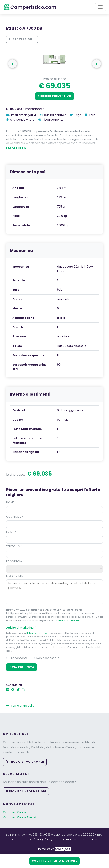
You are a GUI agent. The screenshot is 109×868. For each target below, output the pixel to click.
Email (11, 532)
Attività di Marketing (23, 628)
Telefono (14, 546)
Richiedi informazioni (26, 791)
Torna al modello (20, 706)
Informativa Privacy (38, 633)
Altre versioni (21, 39)
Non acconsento (48, 658)
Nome (11, 502)
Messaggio (15, 576)
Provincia (15, 561)
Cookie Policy (22, 839)
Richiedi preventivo (54, 96)
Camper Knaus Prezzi (19, 817)
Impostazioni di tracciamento (76, 839)
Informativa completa (68, 620)
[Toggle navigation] (100, 7)
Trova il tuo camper (25, 762)
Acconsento (19, 658)
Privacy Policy (43, 839)
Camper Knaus (15, 812)
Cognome (15, 517)
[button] (54, 628)
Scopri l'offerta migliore (54, 861)
